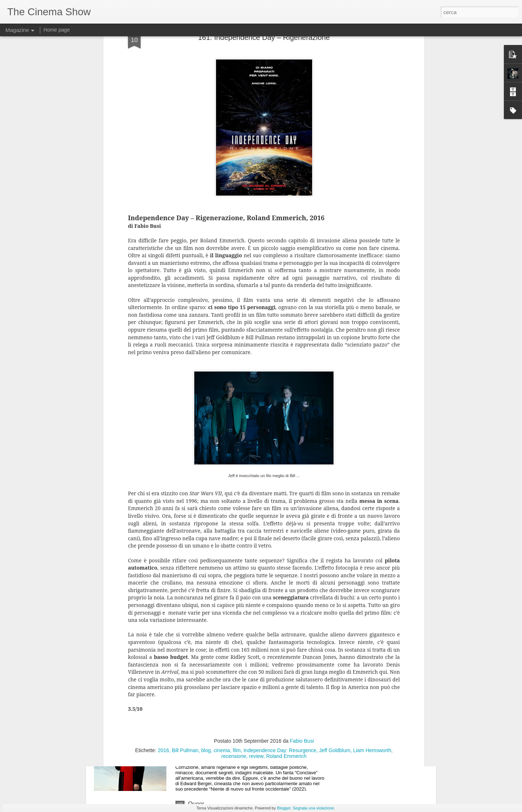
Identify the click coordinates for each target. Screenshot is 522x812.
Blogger (284, 808)
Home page (57, 30)
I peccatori (202, 639)
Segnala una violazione (313, 808)
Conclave (200, 721)
